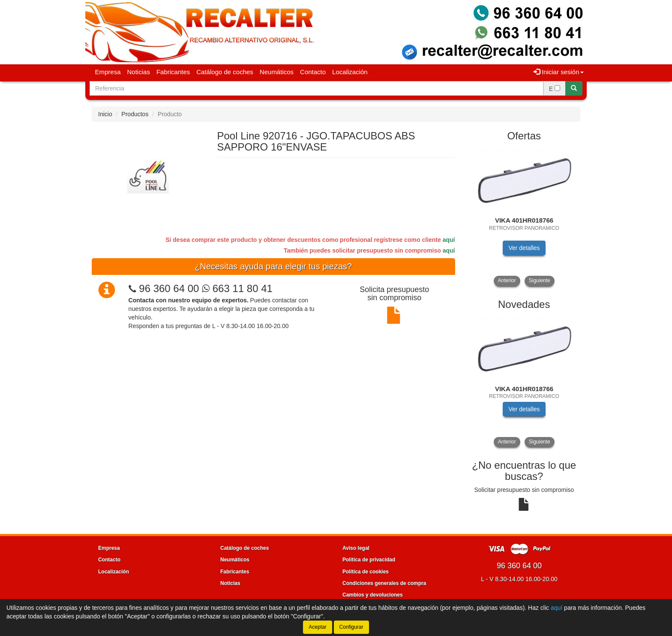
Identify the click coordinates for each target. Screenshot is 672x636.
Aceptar (317, 627)
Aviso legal (356, 548)
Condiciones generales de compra (384, 583)
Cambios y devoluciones (373, 595)
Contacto (313, 72)
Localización (350, 72)
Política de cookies (366, 572)
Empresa (108, 72)
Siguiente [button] (540, 280)
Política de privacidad (369, 560)
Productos (135, 114)
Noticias (139, 72)
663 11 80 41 (237, 288)
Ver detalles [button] (524, 248)
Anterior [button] (507, 280)
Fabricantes (173, 72)
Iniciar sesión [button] (559, 72)
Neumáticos (277, 72)
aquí (449, 240)
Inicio (105, 114)
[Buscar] (574, 88)
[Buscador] (316, 88)
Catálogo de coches (225, 72)
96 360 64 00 (169, 288)
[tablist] (524, 217)
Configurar (351, 627)
